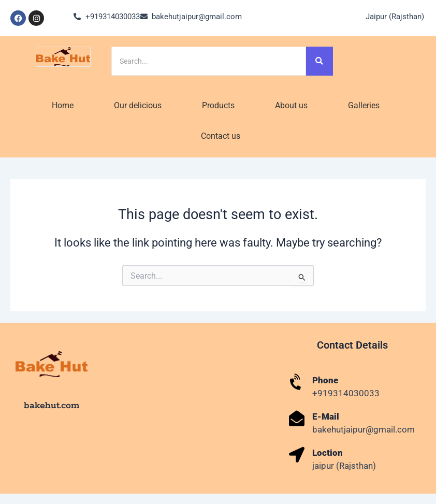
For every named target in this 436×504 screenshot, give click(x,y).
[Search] (209, 61)
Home (63, 105)
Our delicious (138, 105)
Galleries (364, 105)
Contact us (221, 136)
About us (291, 105)
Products (218, 105)
